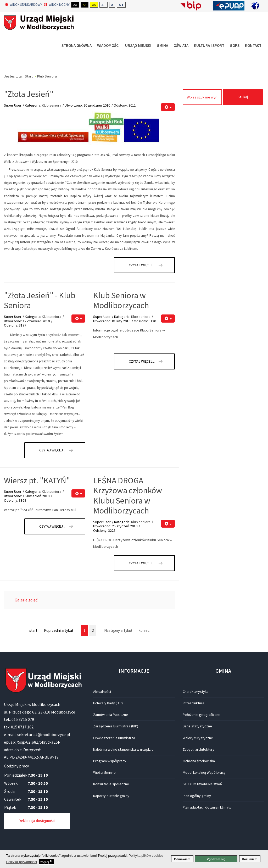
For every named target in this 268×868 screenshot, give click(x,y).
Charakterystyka (196, 692)
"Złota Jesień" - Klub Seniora (40, 300)
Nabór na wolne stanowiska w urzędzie (123, 749)
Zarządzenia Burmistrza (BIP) (116, 726)
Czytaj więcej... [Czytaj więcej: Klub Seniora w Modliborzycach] (142, 361)
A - (104, 5)
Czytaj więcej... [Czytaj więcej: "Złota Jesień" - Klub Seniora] (52, 450)
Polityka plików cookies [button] (146, 856)
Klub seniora (52, 105)
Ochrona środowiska (199, 761)
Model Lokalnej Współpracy (204, 772)
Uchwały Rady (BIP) (108, 703)
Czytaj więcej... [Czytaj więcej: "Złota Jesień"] (142, 265)
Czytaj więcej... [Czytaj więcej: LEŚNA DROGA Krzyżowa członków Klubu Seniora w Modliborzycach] (142, 563)
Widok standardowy (24, 5)
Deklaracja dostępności (37, 821)
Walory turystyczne (198, 738)
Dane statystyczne (197, 726)
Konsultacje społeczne (111, 784)
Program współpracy (110, 761)
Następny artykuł (118, 630)
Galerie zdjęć (26, 600)
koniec (144, 630)
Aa (75, 5)
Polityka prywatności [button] (21, 862)
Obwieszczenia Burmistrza (114, 738)
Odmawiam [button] (182, 859)
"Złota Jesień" (29, 94)
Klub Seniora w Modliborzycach (121, 300)
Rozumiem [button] (250, 859)
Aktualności (102, 692)
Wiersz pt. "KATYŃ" (37, 480)
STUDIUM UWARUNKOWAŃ (203, 784)
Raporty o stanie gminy (111, 796)
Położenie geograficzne (202, 715)
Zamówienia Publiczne (111, 715)
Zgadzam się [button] (216, 859)
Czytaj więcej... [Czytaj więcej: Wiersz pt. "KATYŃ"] (52, 526)
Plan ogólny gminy (197, 796)
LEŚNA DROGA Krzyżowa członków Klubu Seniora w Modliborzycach (128, 496)
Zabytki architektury (199, 749)
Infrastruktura (193, 703)
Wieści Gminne (104, 772)
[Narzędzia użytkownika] (168, 107)
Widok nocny (57, 5)
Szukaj (243, 97)
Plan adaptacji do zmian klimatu (207, 807)
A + (121, 5)
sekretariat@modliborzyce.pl (44, 734)
